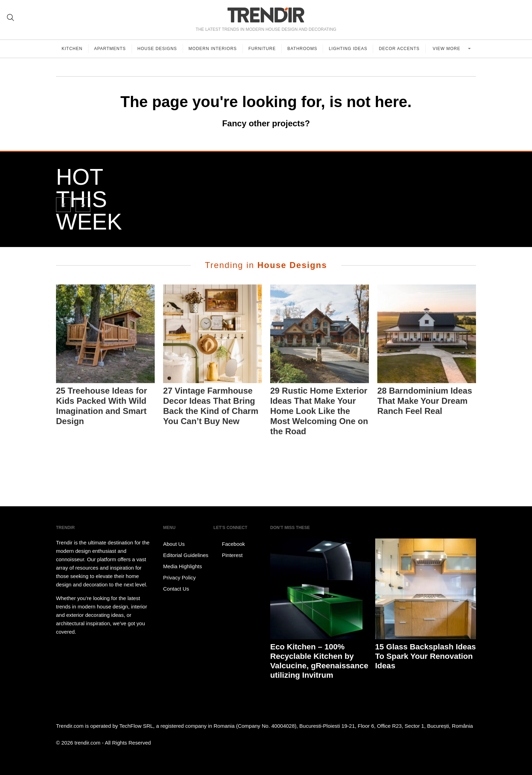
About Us (174, 544)
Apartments (110, 49)
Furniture (262, 49)
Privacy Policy (179, 577)
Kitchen (72, 49)
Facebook (229, 544)
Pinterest (228, 555)
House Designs (157, 49)
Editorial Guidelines (186, 555)
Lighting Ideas (348, 49)
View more (447, 49)
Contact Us (176, 589)
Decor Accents (399, 49)
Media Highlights (183, 566)
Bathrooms (302, 49)
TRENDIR (266, 15)
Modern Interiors (213, 49)
